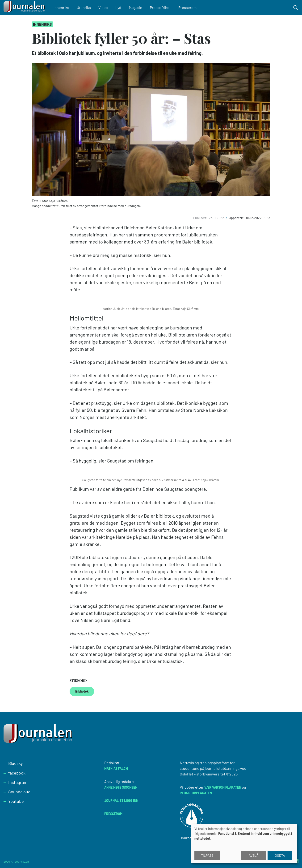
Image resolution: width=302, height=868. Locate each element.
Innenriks (61, 7)
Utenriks (84, 7)
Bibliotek (82, 691)
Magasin (136, 7)
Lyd (118, 7)
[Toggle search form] (296, 8)
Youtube (16, 801)
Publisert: (201, 218)
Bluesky (15, 763)
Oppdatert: (237, 218)
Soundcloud (19, 792)
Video (103, 7)
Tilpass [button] (207, 855)
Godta (280, 855)
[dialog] (244, 844)
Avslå (254, 855)
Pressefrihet (160, 7)
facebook (17, 773)
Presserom (187, 7)
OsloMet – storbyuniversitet (203, 774)
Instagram (18, 782)
